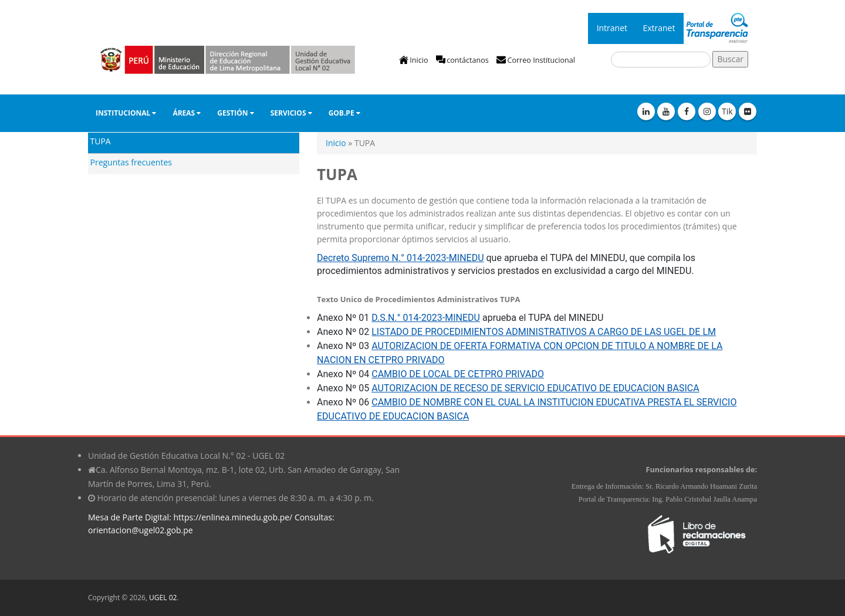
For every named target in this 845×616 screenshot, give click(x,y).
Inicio (419, 60)
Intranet (613, 28)
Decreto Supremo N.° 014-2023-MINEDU (400, 258)
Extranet (660, 28)
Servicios (291, 113)
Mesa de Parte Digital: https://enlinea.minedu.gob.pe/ (190, 517)
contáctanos (468, 60)
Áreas (187, 113)
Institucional (126, 113)
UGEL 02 (163, 598)
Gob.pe (344, 113)
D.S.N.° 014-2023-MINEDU (426, 318)
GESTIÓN (235, 113)
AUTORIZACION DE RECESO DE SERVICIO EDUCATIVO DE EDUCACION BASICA (535, 388)
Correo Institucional (541, 60)
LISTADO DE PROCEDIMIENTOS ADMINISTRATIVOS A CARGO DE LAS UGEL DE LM (544, 332)
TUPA (101, 141)
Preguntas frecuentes (131, 162)
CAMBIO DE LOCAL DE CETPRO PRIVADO (458, 374)
